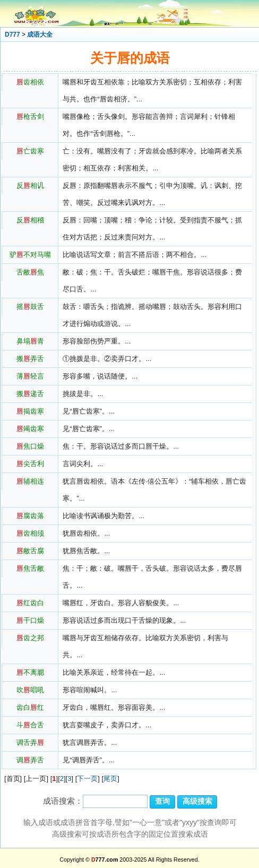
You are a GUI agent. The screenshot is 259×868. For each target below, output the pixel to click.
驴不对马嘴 (30, 255)
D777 (12, 35)
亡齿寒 (30, 151)
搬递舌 (30, 394)
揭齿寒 (30, 411)
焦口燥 (30, 446)
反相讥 (30, 186)
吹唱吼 (30, 690)
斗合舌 (30, 725)
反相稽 (30, 220)
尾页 (110, 779)
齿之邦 (30, 638)
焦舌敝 (30, 568)
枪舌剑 (30, 117)
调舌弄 (30, 742)
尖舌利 (30, 464)
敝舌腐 (30, 551)
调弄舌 (30, 760)
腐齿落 (30, 516)
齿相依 (30, 82)
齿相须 (30, 533)
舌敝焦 (30, 272)
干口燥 (30, 620)
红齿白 (30, 603)
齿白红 (30, 707)
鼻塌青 (30, 341)
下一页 (87, 779)
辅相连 (30, 481)
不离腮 (30, 672)
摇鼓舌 (30, 307)
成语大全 (40, 35)
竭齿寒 (30, 429)
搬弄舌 (30, 359)
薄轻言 (30, 376)
